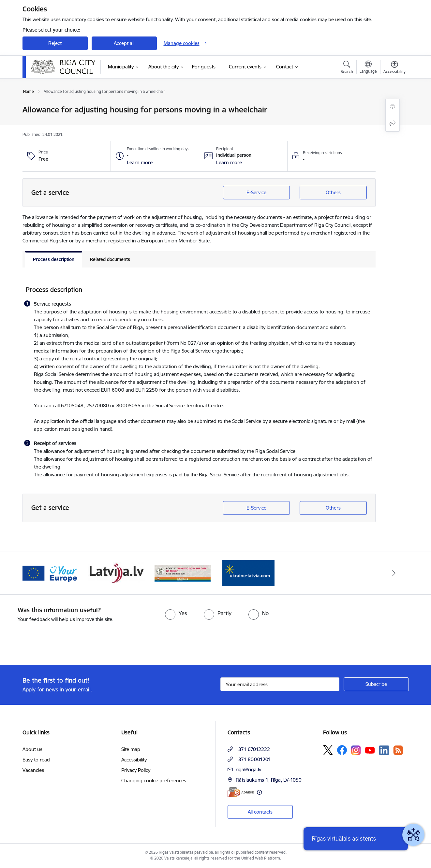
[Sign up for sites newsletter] (376, 684)
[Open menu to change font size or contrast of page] (394, 68)
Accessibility (134, 760)
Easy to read (36, 760)
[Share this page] (393, 123)
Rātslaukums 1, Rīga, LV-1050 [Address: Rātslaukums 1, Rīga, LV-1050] (269, 780)
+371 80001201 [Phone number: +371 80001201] (253, 759)
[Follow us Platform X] (328, 750)
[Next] (394, 573)
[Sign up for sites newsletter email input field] (280, 684)
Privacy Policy (136, 770)
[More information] (259, 792)
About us (32, 749)
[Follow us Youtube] (370, 750)
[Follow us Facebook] (342, 750)
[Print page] (393, 107)
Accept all (124, 43)
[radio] (176, 613)
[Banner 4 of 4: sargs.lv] (183, 573)
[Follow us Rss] (398, 750)
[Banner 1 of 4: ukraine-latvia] (248, 573)
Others (333, 192)
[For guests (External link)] (204, 67)
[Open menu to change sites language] (368, 68)
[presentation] (54, 641)
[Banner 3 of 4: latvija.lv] (117, 573)
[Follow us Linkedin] (384, 750)
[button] (140, 163)
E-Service (256, 192)
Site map (131, 749)
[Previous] (37, 573)
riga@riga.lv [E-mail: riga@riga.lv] (248, 769)
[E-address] (241, 792)
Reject (55, 43)
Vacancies (33, 770)
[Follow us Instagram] (356, 750)
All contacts (260, 812)
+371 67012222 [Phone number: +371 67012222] (253, 749)
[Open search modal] (347, 68)
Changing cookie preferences (154, 781)
